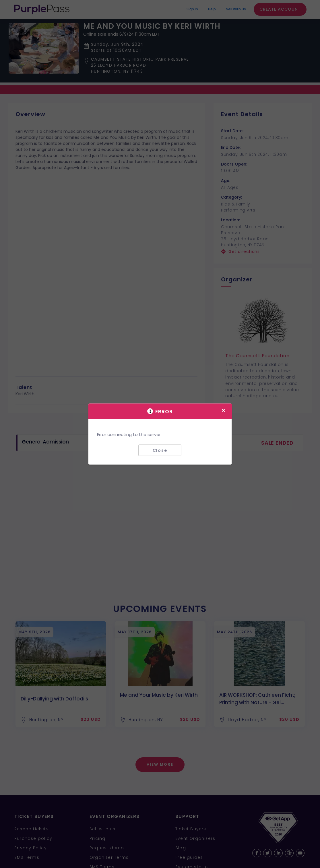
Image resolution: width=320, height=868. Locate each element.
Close (160, 450)
